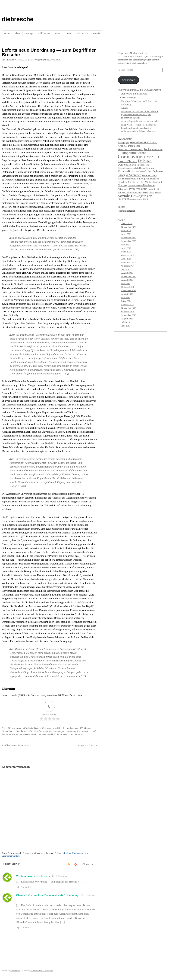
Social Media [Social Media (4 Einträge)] (155, 193)
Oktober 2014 (128, 287)
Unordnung (71, 731)
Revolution (39, 731)
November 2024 (129, 227)
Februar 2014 (127, 305)
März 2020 (126, 252)
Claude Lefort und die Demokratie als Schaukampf (48, 895)
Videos (68, 33)
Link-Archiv (82, 33)
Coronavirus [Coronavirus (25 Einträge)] (131, 157)
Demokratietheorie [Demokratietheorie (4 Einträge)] (141, 165)
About (18, 33)
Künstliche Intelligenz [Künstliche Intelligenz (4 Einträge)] (128, 182)
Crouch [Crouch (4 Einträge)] (134, 161)
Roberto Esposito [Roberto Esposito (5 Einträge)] (127, 193)
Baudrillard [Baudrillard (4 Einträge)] (157, 149)
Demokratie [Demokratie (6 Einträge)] (125, 165)
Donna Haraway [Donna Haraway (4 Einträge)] (147, 168)
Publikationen (44, 33)
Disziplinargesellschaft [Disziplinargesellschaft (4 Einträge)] (128, 168)
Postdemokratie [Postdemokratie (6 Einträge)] (138, 189)
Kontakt (96, 33)
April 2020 (126, 248)
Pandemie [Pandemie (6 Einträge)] (149, 185)
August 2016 (127, 273)
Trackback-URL (77, 734)
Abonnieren (128, 80)
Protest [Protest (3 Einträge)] (150, 189)
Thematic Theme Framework (42, 971)
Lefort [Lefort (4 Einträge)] (141, 182)
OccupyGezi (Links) (87, 745)
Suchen (122, 207)
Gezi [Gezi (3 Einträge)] (132, 172)
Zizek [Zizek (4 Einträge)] (146, 199)
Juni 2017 (126, 269)
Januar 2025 (127, 223)
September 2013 (129, 315)
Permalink (10, 734)
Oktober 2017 (128, 266)
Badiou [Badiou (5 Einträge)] (148, 149)
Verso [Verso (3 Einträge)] (140, 199)
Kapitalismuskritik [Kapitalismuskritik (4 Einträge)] (126, 179)
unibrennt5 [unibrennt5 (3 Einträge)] (133, 199)
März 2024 (126, 231)
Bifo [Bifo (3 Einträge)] (119, 153)
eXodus (125, 108)
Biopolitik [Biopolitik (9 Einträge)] (129, 153)
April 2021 (126, 234)
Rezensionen (48, 728)
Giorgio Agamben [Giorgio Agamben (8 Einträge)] (130, 175)
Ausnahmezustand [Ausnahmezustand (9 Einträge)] (131, 149)
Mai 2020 (126, 245)
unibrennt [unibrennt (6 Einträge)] (123, 199)
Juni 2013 (126, 326)
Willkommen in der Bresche (15, 745)
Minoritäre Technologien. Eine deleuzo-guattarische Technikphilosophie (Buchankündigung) (140, 115)
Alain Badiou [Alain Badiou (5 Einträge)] (150, 142)
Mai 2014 (126, 297)
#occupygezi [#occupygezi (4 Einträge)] (124, 143)
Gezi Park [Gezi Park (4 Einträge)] (139, 172)
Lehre (58, 33)
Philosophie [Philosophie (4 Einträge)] (123, 189)
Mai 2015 (126, 283)
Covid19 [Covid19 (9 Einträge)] (124, 161)
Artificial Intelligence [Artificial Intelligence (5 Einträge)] (129, 146)
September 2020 (129, 241)
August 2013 (127, 319)
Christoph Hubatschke (19, 60)
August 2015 (127, 280)
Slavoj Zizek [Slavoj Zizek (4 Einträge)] (142, 193)
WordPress (16, 971)
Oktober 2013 (128, 312)
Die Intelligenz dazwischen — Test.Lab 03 (141, 121)
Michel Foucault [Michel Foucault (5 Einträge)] (153, 182)
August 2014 (127, 294)
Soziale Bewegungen (55, 731)
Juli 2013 (126, 322)
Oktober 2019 (128, 255)
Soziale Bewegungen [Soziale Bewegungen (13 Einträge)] (135, 196)
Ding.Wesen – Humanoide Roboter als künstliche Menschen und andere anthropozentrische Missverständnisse (139, 128)
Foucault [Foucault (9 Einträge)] (124, 171)
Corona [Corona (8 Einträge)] (141, 153)
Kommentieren (30, 734)
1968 (81, 728)
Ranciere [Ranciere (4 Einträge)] (158, 189)
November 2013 (129, 308)
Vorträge (29, 33)
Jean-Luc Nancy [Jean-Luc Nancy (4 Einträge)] (150, 175)
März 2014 (126, 301)
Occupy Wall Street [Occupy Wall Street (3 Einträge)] (135, 186)
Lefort (30, 731)
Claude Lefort (8, 731)
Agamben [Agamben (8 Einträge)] (136, 142)
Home (7, 33)
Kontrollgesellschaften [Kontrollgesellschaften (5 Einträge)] (147, 179)
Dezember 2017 (129, 262)
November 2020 (129, 238)
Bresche (88, 728)
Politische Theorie (33, 728)
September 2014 (129, 290)
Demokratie (21, 731)
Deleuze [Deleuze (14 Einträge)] (145, 161)
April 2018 (126, 259)
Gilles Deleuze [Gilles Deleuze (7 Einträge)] (154, 171)
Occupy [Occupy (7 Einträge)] (123, 185)
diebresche (18, 19)
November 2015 (129, 276)
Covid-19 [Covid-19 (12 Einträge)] (151, 157)
